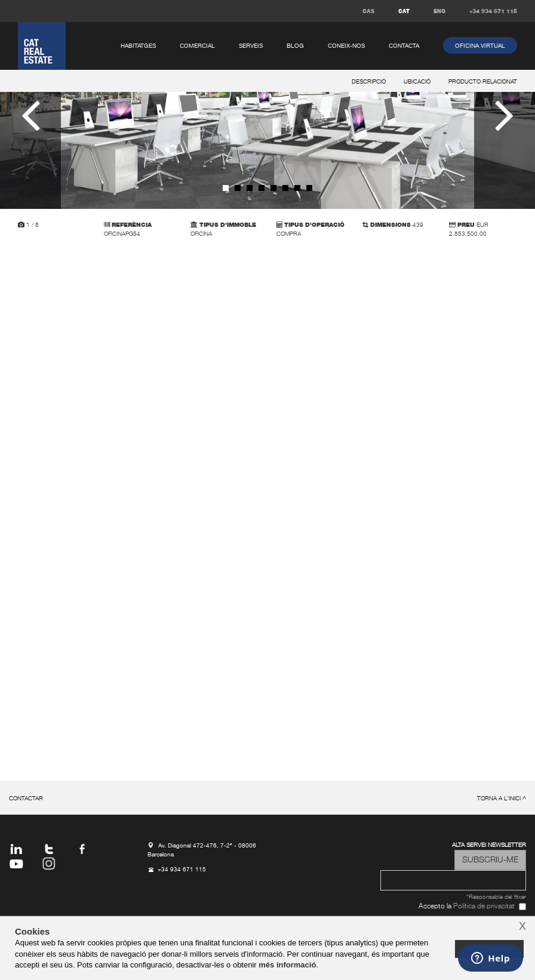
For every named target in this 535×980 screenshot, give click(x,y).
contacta (404, 46)
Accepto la (467, 907)
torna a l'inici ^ (502, 799)
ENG (439, 12)
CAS (368, 12)
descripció (369, 82)
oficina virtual (480, 46)
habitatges (138, 46)
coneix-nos (346, 46)
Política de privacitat (484, 907)
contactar (26, 799)
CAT (404, 12)
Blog (295, 46)
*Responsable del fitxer (496, 897)
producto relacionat (483, 82)
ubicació (417, 82)
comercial (197, 46)
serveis (251, 46)
